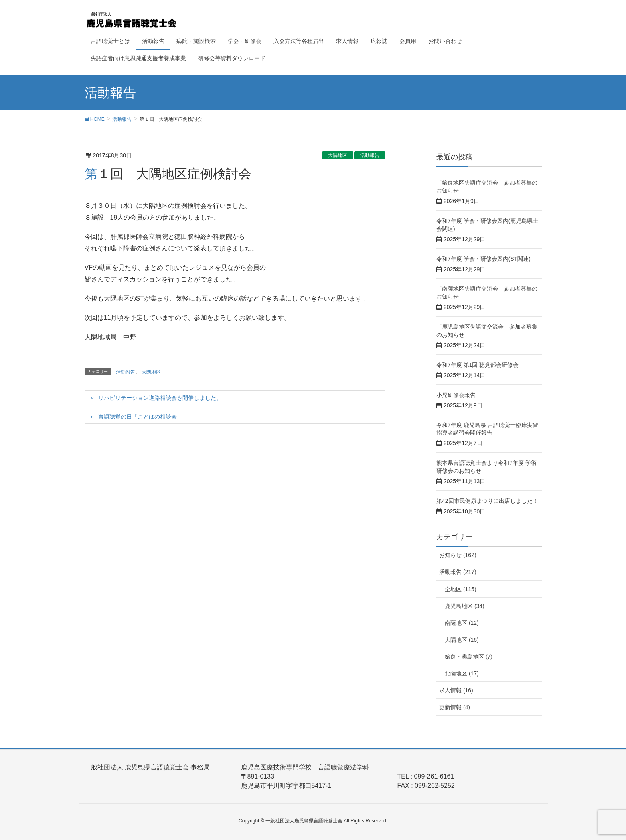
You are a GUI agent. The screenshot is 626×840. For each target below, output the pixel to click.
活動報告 (370, 155)
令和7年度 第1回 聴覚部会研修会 (477, 365)
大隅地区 (338, 155)
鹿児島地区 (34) (465, 606)
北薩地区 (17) (462, 673)
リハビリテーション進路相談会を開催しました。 (160, 398)
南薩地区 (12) (462, 623)
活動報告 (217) (458, 572)
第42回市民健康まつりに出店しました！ (487, 501)
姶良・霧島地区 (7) (469, 657)
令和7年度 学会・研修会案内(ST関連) (483, 259)
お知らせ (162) (458, 555)
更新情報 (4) (455, 707)
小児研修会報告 (456, 395)
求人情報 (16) (456, 690)
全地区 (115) (461, 589)
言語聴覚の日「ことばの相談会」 (140, 417)
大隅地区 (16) (462, 640)
